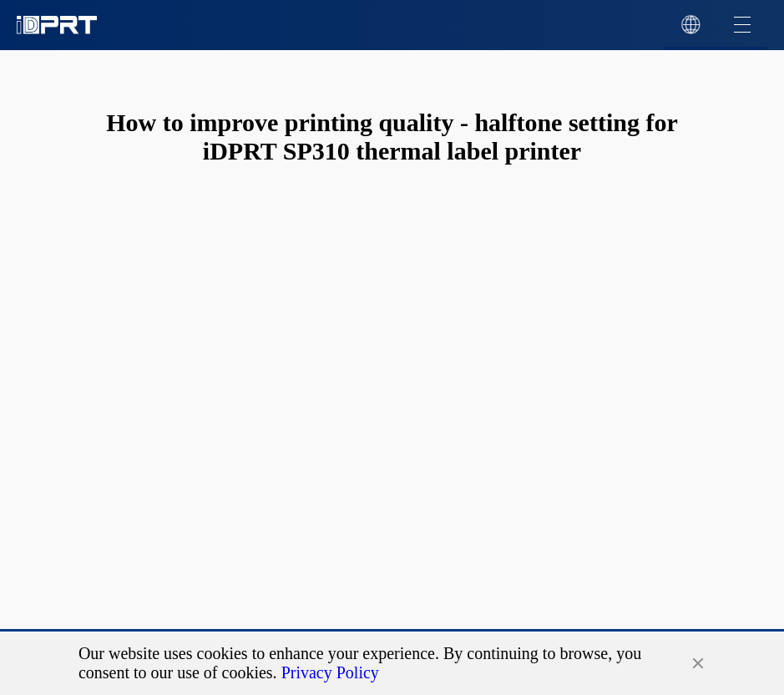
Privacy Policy (330, 672)
